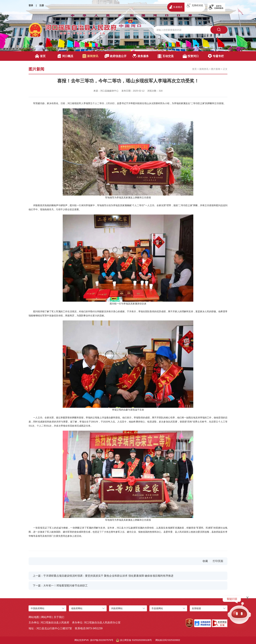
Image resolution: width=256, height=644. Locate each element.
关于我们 (59, 617)
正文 (225, 69)
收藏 (205, 561)
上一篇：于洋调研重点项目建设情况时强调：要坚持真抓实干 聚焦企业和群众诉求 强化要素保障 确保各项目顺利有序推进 (103, 576)
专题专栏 (216, 56)
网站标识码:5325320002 (168, 640)
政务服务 (140, 56)
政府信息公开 (116, 56)
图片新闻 (216, 69)
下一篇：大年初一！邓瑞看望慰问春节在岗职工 (60, 586)
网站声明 (46, 617)
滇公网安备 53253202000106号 (134, 640)
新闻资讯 (90, 56)
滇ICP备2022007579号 (102, 640)
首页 (40, 56)
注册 (42, 5)
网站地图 (34, 617)
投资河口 (191, 56)
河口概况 (65, 56)
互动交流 (166, 56)
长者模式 (176, 7)
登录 (31, 5)
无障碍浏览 (195, 6)
